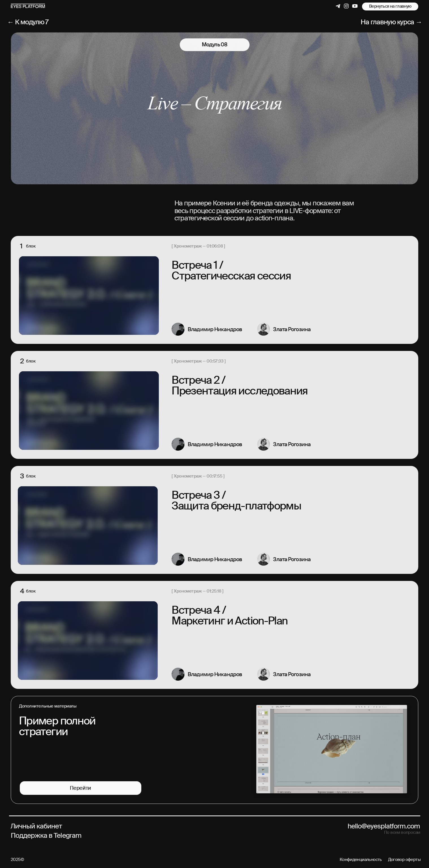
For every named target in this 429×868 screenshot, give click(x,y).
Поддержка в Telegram (46, 835)
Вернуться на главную (390, 6)
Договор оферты (404, 860)
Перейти (80, 788)
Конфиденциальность (361, 860)
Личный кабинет (36, 826)
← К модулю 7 (28, 22)
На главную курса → (391, 22)
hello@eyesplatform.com (384, 826)
